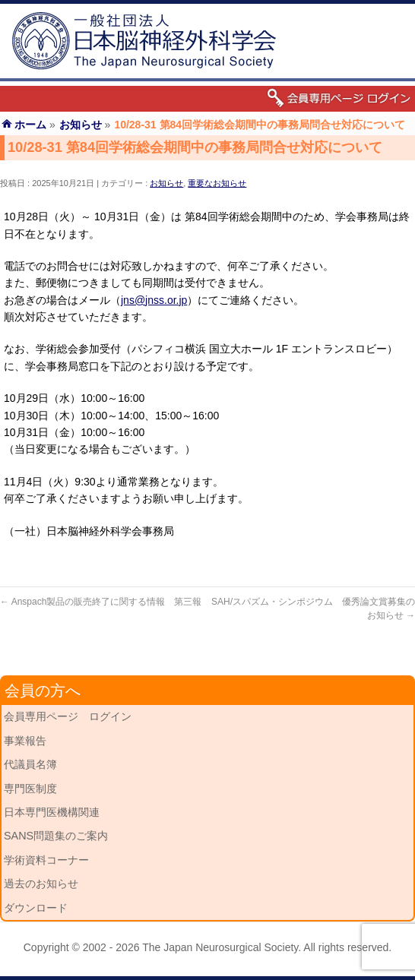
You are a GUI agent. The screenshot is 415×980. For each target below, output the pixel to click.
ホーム (30, 125)
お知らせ (166, 183)
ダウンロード (36, 908)
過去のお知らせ (41, 884)
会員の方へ (43, 691)
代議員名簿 (30, 764)
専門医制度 (30, 789)
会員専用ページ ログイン (68, 716)
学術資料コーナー (46, 860)
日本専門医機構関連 (52, 812)
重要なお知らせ (217, 183)
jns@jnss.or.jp (154, 300)
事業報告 (25, 741)
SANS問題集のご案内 (56, 836)
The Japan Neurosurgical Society (220, 947)
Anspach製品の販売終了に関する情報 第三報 (101, 602)
